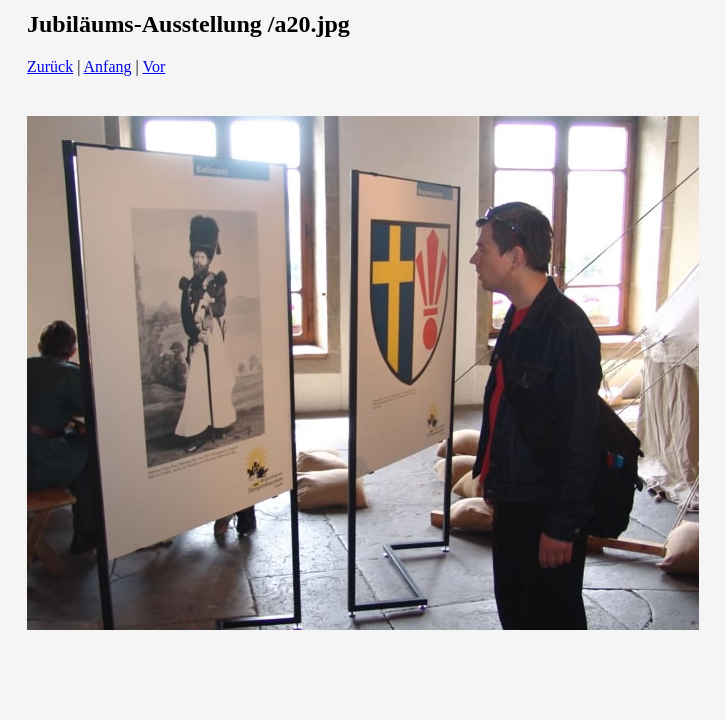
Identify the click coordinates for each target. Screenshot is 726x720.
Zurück (50, 66)
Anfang (108, 66)
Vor (153, 66)
